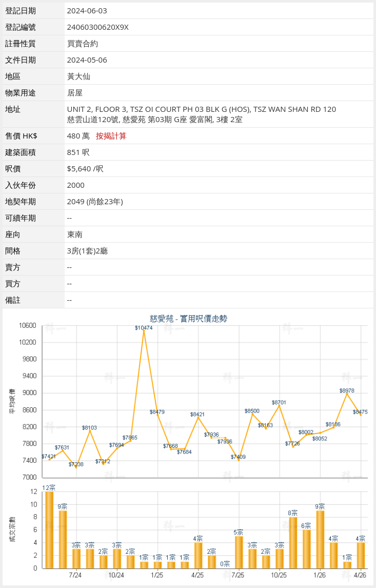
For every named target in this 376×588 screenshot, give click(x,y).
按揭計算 (111, 135)
